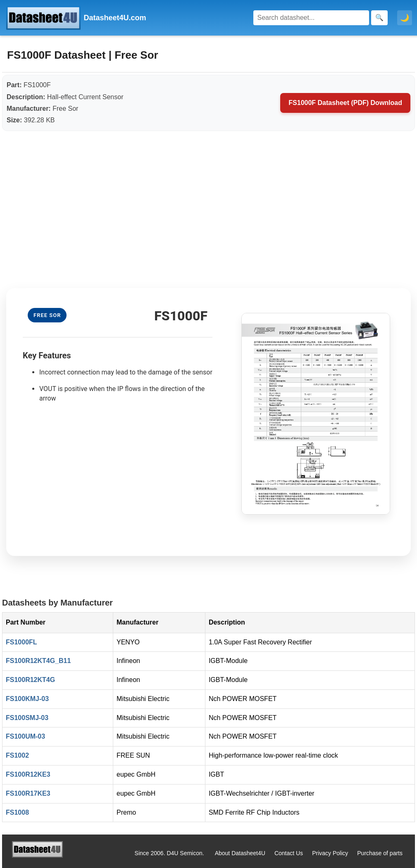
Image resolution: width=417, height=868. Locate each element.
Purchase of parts (380, 853)
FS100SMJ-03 (27, 718)
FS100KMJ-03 (27, 699)
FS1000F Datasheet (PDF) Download (345, 103)
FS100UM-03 (25, 736)
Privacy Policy (330, 853)
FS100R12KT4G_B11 (38, 661)
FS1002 (17, 755)
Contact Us (289, 853)
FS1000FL (21, 642)
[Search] (311, 18)
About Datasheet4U (240, 853)
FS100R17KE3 (28, 793)
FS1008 (17, 812)
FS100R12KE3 (28, 774)
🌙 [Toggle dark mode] (405, 18)
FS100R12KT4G (30, 680)
